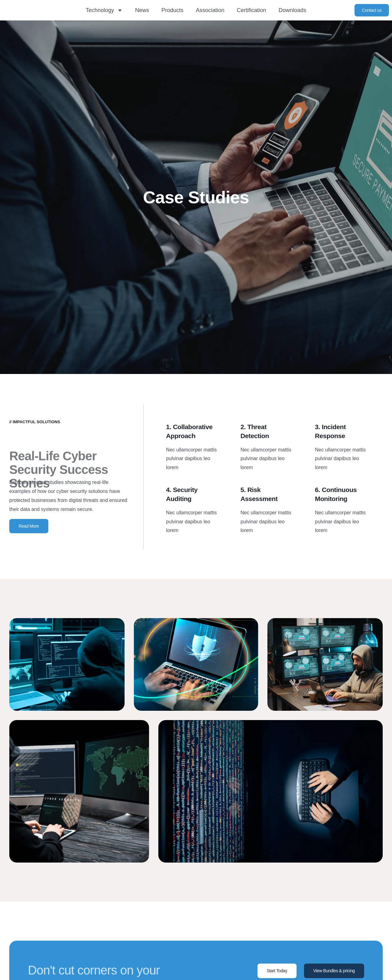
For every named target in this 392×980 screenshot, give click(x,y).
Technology (104, 10)
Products (172, 10)
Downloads (292, 10)
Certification (251, 10)
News (142, 10)
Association (210, 10)
